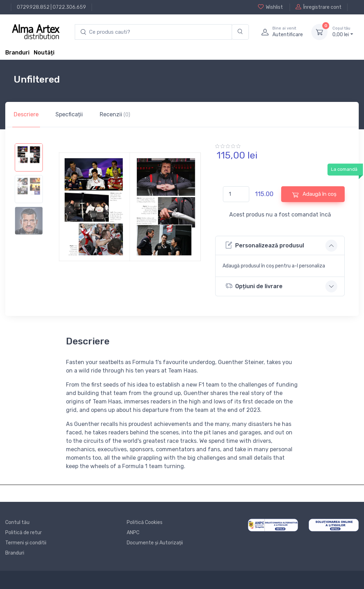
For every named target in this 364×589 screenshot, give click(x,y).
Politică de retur (24, 533)
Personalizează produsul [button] (265, 245)
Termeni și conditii (26, 543)
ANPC (133, 533)
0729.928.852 (33, 7)
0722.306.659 (69, 7)
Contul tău (17, 522)
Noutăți (44, 53)
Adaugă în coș (314, 194)
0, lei (343, 32)
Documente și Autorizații (155, 543)
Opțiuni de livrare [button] (254, 286)
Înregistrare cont (319, 7)
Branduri (17, 53)
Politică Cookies (145, 522)
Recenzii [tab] (115, 114)
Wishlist (270, 7)
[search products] (153, 32)
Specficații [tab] (69, 114)
